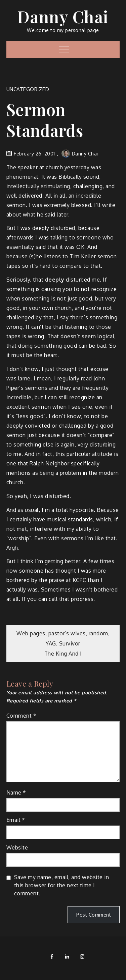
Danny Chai (63, 17)
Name (16, 792)
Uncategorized (28, 89)
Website (17, 847)
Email (16, 820)
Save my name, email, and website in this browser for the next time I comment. (62, 885)
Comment (22, 716)
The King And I (63, 654)
